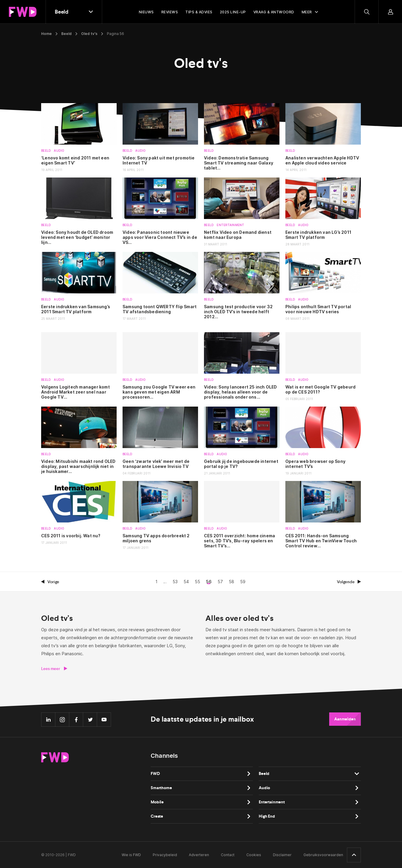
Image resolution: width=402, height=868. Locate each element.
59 (243, 582)
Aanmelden (345, 719)
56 (209, 582)
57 (220, 582)
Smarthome (161, 788)
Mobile (157, 802)
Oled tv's (89, 34)
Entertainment (230, 225)
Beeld (66, 34)
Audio (59, 151)
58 (231, 582)
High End (267, 816)
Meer (307, 12)
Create (157, 816)
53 (175, 582)
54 (186, 582)
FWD (155, 774)
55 (197, 582)
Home (46, 34)
